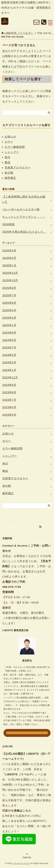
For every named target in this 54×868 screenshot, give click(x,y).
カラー (9, 142)
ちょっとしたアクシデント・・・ (24, 217)
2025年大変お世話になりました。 (24, 232)
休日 (7, 157)
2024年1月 (9, 370)
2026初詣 (8, 224)
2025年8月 (9, 288)
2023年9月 (9, 385)
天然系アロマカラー (18, 168)
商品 (7, 162)
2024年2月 (9, 362)
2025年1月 (9, 325)
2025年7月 (9, 295)
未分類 (9, 173)
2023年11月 (10, 378)
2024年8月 (9, 340)
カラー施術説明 (15, 147)
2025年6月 (9, 303)
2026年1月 (9, 265)
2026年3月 (9, 251)
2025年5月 (9, 310)
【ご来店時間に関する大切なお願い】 (24, 199)
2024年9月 (9, 333)
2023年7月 (9, 400)
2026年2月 (9, 258)
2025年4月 (9, 318)
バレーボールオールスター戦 (21, 209)
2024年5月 (9, 355)
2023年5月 (9, 415)
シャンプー (12, 152)
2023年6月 (9, 407)
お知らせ (10, 137)
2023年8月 (9, 392)
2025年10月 (10, 280)
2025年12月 (10, 273)
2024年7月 (9, 348)
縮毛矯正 (10, 178)
